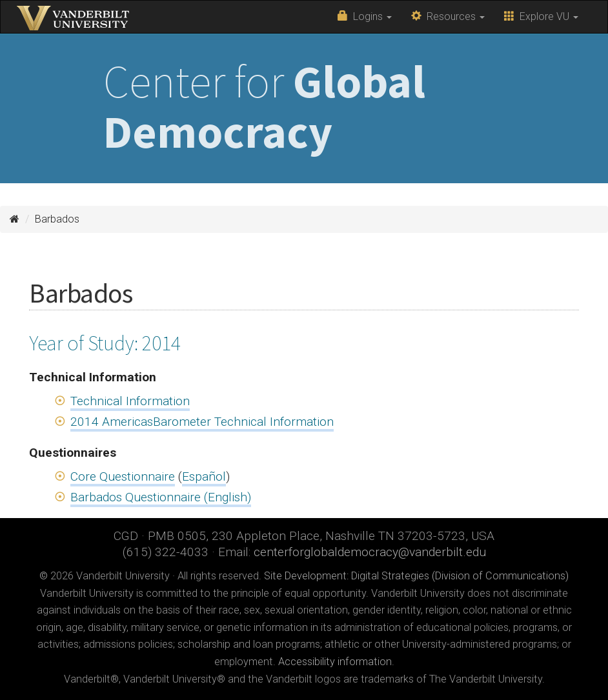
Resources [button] (448, 16)
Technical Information (130, 401)
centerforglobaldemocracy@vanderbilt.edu (370, 552)
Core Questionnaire (123, 476)
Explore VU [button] (541, 16)
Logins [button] (365, 16)
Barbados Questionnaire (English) (161, 497)
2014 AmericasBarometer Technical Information (202, 422)
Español (204, 476)
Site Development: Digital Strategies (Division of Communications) (416, 576)
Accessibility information (335, 662)
